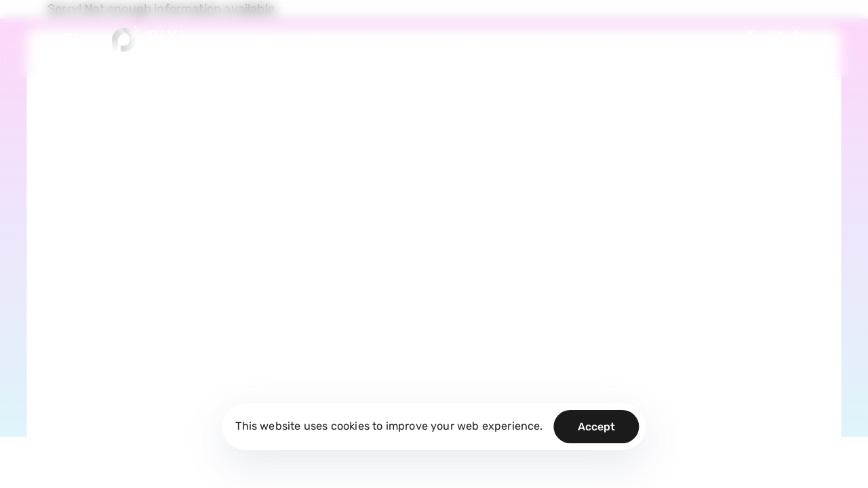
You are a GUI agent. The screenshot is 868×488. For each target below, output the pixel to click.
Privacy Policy (466, 134)
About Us (357, 162)
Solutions (341, 38)
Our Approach (510, 38)
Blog (347, 134)
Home (271, 38)
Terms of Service (472, 162)
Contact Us (361, 217)
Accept (597, 427)
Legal (447, 189)
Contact (646, 38)
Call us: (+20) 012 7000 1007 (117, 255)
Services (423, 38)
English (748, 335)
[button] (74, 39)
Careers (354, 189)
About (585, 38)
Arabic (798, 335)
